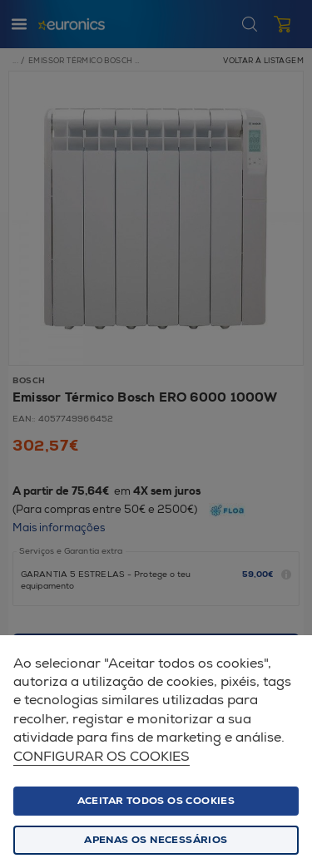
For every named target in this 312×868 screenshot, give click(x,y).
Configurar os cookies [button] (102, 757)
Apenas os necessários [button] (156, 840)
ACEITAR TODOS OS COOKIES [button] (156, 801)
